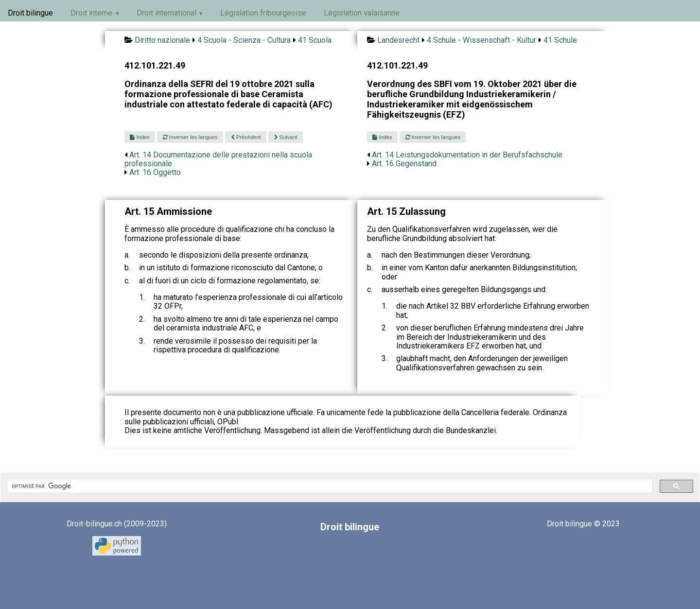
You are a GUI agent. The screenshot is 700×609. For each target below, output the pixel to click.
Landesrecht (398, 40)
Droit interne (91, 13)
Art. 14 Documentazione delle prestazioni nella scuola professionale (218, 159)
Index (140, 137)
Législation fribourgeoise (263, 13)
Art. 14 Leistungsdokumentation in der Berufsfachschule (467, 155)
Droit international (166, 13)
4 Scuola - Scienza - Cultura (244, 40)
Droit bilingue (30, 13)
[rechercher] (329, 486)
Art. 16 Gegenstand (404, 164)
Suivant (286, 137)
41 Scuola (315, 40)
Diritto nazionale (162, 40)
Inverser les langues (190, 137)
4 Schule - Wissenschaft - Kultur (481, 40)
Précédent (246, 137)
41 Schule (560, 40)
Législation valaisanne (362, 13)
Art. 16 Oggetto (155, 172)
